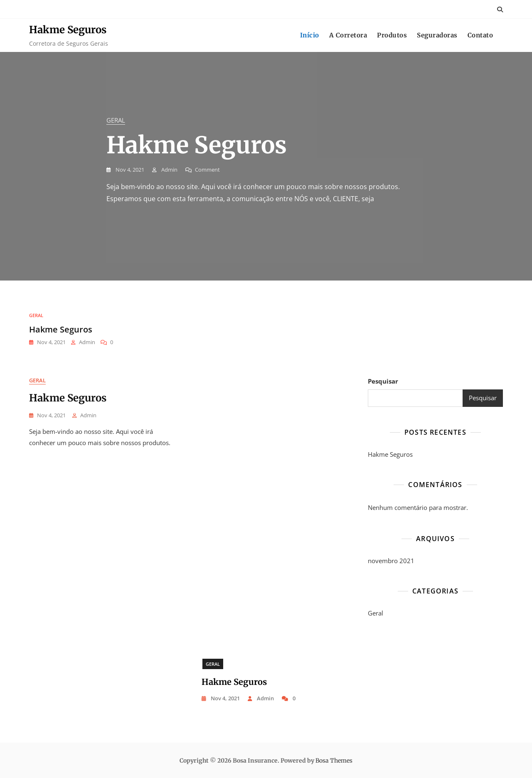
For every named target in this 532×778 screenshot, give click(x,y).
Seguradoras (437, 35)
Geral (116, 120)
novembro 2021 (391, 561)
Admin (169, 170)
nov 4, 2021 (129, 170)
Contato (480, 35)
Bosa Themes (334, 761)
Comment (207, 170)
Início (310, 35)
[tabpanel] (266, 166)
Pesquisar (383, 381)
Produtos (392, 35)
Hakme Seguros (68, 30)
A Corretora (348, 35)
